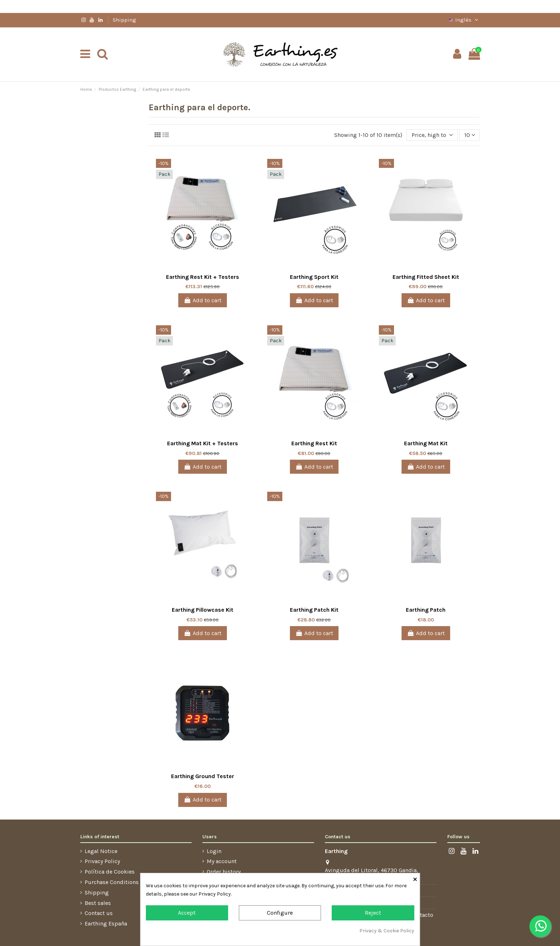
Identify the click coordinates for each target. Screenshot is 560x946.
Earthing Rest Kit (314, 443)
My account (222, 861)
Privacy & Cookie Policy (387, 931)
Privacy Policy (102, 861)
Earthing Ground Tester (203, 776)
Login (214, 851)
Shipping (124, 20)
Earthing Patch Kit (314, 610)
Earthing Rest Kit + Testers (203, 277)
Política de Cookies (110, 872)
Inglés (464, 20)
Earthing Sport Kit (314, 277)
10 (470, 135)
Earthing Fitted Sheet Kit (426, 277)
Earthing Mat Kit (426, 443)
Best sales (98, 903)
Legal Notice (101, 851)
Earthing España (106, 923)
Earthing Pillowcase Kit (203, 610)
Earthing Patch (426, 610)
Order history (224, 872)
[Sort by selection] (432, 135)
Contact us (99, 913)
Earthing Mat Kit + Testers (203, 443)
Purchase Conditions (112, 882)
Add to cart (203, 300)
